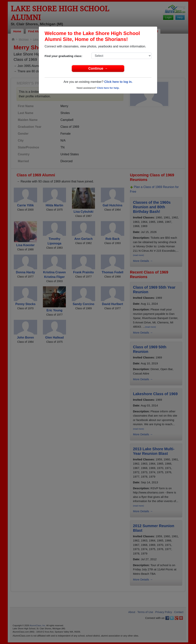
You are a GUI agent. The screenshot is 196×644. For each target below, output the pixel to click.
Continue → (98, 68)
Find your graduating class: (63, 56)
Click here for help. (108, 88)
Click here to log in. (118, 82)
